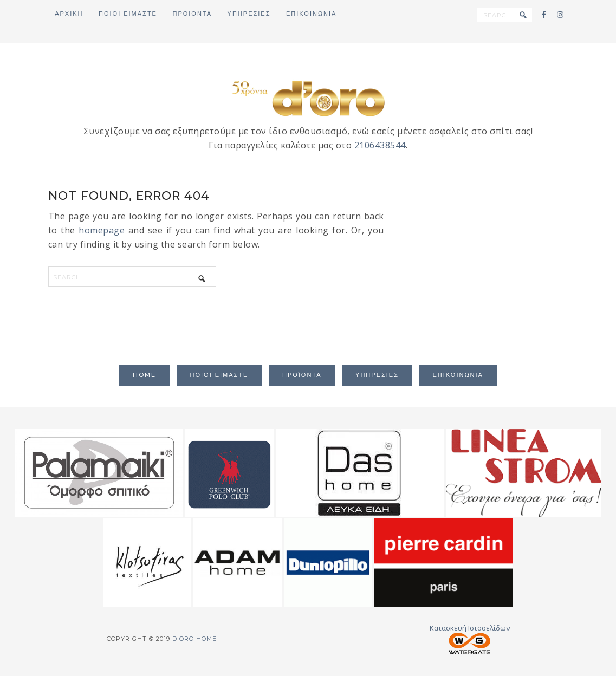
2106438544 (380, 145)
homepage (102, 230)
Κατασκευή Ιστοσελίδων (470, 639)
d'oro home (308, 97)
